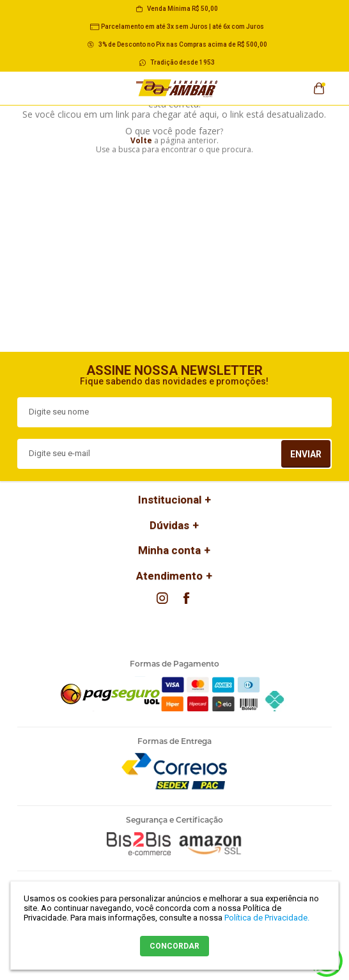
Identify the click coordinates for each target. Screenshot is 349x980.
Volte (141, 140)
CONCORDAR (174, 946)
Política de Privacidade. (267, 918)
